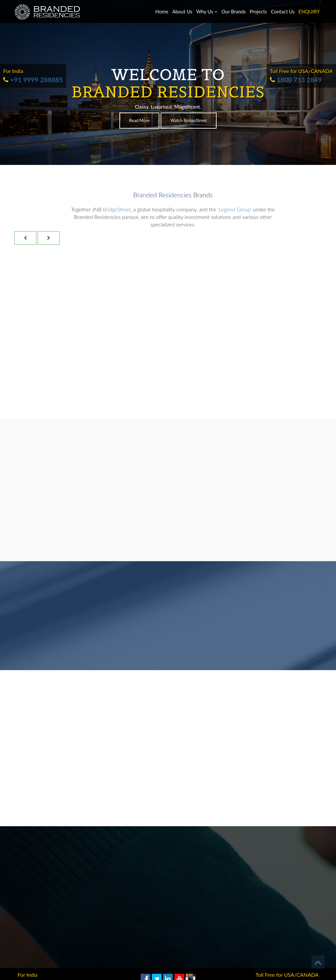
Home (162, 11)
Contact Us (283, 11)
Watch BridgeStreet (189, 120)
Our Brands (234, 11)
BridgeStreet (117, 209)
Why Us (207, 11)
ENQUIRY (309, 11)
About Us (182, 11)
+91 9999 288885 (33, 80)
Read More (139, 120)
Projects (258, 11)
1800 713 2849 (296, 80)
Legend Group (235, 209)
